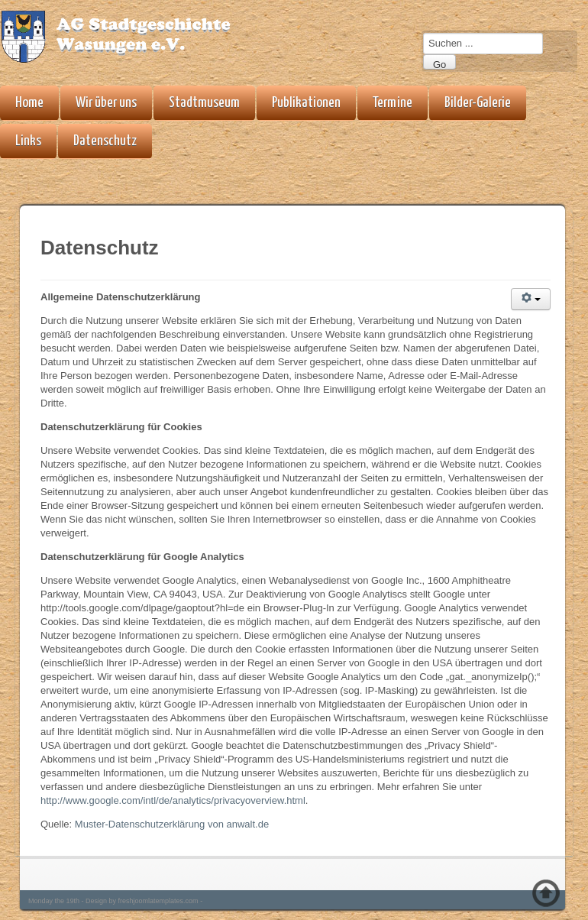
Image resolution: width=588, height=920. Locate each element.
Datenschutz (105, 141)
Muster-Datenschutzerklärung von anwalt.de (172, 824)
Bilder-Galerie (478, 103)
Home (29, 103)
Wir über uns (106, 103)
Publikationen (306, 103)
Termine (393, 103)
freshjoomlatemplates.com (158, 901)
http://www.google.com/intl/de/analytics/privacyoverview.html (173, 800)
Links (28, 141)
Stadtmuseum (204, 103)
